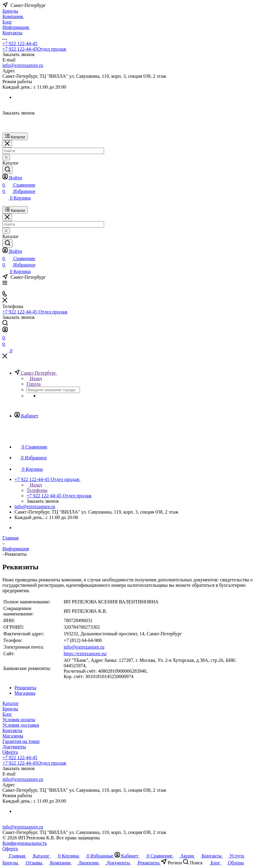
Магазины (25, 693)
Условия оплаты (19, 720)
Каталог (11, 703)
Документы (14, 747)
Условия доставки (21, 725)
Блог (7, 714)
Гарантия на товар (21, 741)
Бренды (10, 709)
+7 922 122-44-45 (20, 44)
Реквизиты (25, 688)
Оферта (10, 752)
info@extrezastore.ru (23, 65)
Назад (34, 378)
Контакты (12, 730)
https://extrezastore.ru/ (85, 654)
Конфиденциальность (25, 843)
